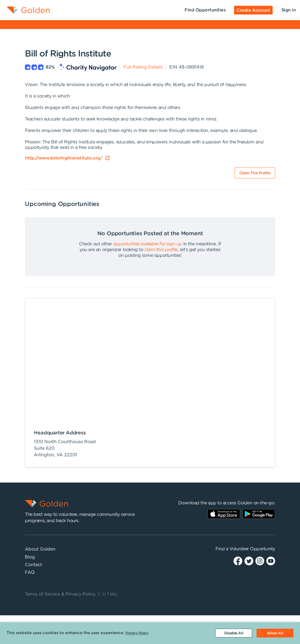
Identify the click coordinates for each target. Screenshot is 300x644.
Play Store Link (259, 514)
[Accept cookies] (275, 633)
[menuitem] (25, 10)
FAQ (30, 572)
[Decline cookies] (234, 633)
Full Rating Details (143, 67)
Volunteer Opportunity (252, 549)
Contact (33, 565)
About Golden (40, 549)
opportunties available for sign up (148, 244)
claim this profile (161, 250)
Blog (30, 557)
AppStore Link (224, 514)
